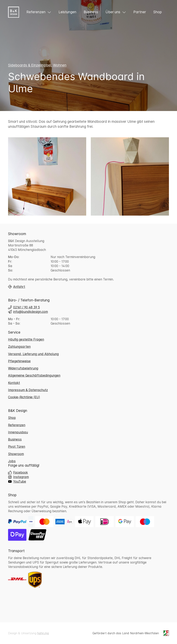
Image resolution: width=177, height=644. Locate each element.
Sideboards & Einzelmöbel (30, 65)
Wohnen (60, 65)
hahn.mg (43, 633)
